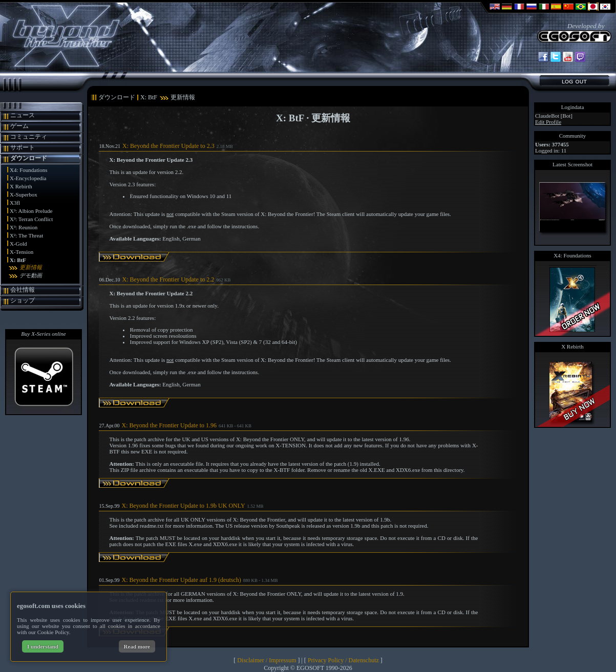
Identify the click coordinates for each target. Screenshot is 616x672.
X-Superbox (24, 194)
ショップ (23, 300)
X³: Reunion (24, 227)
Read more (137, 646)
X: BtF (18, 260)
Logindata (573, 107)
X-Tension (22, 252)
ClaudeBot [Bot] (554, 116)
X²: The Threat (26, 235)
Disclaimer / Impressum (267, 660)
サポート (23, 147)
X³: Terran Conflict (31, 219)
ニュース (23, 115)
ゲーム (19, 126)
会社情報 (23, 290)
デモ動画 (31, 275)
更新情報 (31, 267)
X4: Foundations (29, 170)
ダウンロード (29, 158)
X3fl (15, 203)
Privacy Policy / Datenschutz (343, 660)
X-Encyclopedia (28, 178)
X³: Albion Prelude (31, 211)
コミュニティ (29, 137)
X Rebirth (21, 186)
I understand (43, 646)
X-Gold (18, 244)
